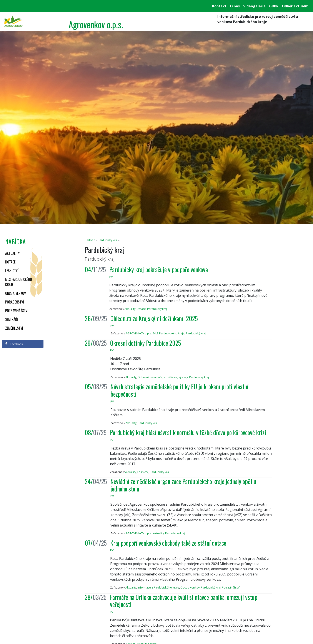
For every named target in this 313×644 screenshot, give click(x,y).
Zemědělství (14, 328)
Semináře (12, 319)
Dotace (10, 262)
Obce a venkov (16, 293)
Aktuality (12, 253)
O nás (235, 6)
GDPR (274, 6)
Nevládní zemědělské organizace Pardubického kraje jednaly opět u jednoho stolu (183, 485)
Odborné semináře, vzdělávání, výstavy (163, 377)
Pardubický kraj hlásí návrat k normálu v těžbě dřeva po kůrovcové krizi (188, 432)
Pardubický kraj (108, 240)
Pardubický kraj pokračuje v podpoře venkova (159, 269)
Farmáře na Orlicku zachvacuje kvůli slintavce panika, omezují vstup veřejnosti (184, 601)
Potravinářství (17, 311)
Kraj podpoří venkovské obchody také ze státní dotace (168, 543)
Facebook (14, 344)
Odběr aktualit (295, 6)
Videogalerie (254, 6)
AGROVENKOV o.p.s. (139, 333)
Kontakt (219, 6)
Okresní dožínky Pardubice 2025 (146, 343)
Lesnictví (12, 271)
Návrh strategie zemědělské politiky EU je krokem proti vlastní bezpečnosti (179, 390)
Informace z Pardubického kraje (158, 587)
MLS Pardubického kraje (19, 282)
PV (111, 277)
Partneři (90, 240)
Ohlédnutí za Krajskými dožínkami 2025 (154, 318)
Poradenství (15, 302)
